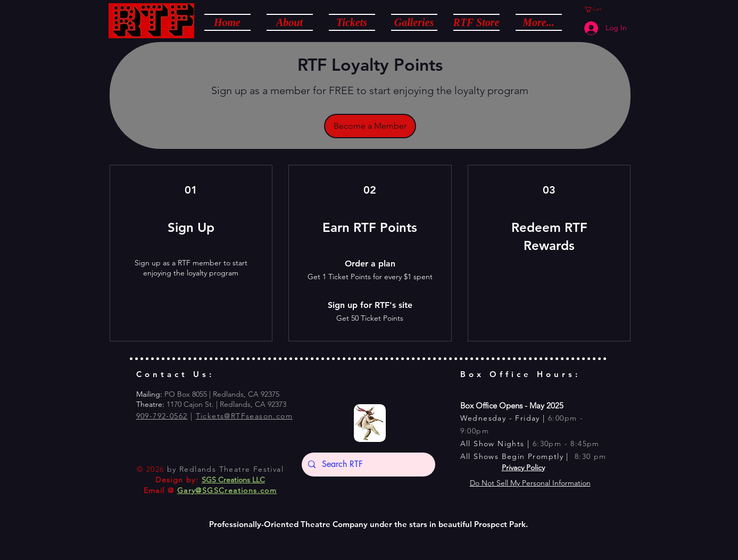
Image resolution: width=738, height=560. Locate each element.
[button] (290, 22)
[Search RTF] (367, 465)
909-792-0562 (162, 416)
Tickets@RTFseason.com (244, 416)
